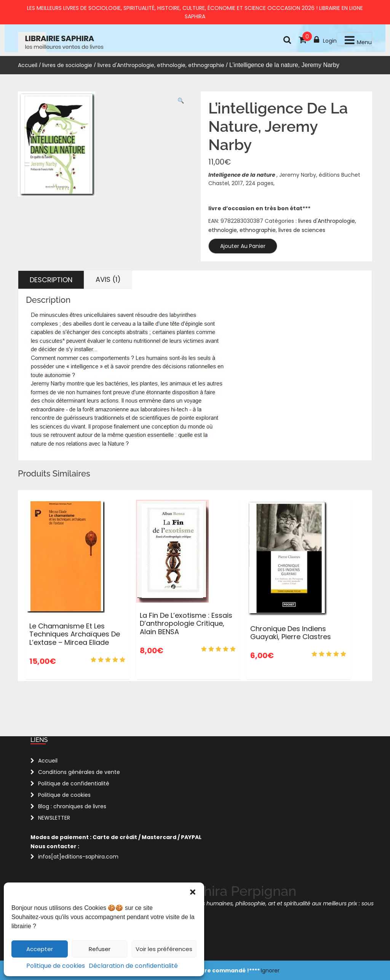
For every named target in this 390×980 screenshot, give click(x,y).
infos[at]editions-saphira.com (78, 857)
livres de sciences (302, 230)
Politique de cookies (56, 966)
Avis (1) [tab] (108, 279)
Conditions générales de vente (79, 772)
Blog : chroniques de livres (72, 806)
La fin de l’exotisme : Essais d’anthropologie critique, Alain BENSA (186, 623)
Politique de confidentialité (74, 783)
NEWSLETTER (54, 818)
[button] (193, 892)
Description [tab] (51, 280)
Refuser (100, 949)
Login (325, 40)
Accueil (28, 65)
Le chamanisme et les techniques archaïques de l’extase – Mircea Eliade (75, 634)
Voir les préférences (164, 949)
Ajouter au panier (243, 246)
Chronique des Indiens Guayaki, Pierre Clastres (291, 633)
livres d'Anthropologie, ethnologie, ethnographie (161, 65)
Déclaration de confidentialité (133, 966)
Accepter (40, 949)
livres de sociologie (67, 65)
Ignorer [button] (270, 970)
